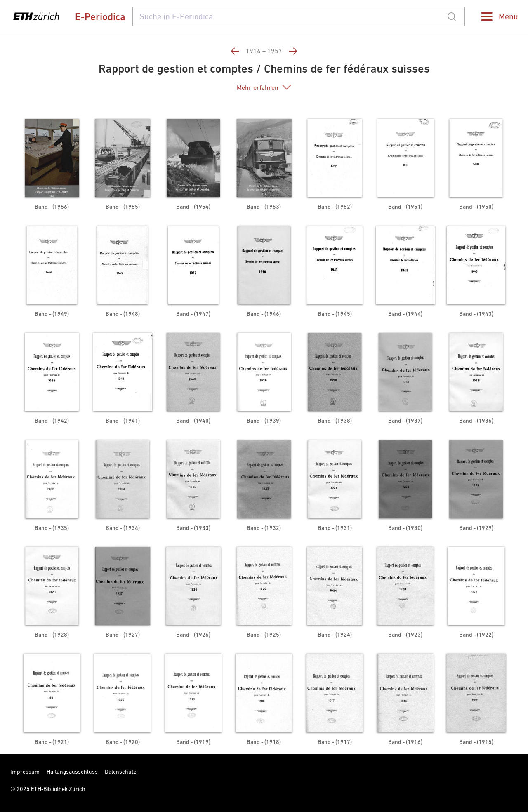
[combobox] (299, 16)
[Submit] (451, 16)
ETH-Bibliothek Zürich (58, 789)
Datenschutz (120, 772)
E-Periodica (100, 17)
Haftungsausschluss (72, 772)
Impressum (25, 772)
